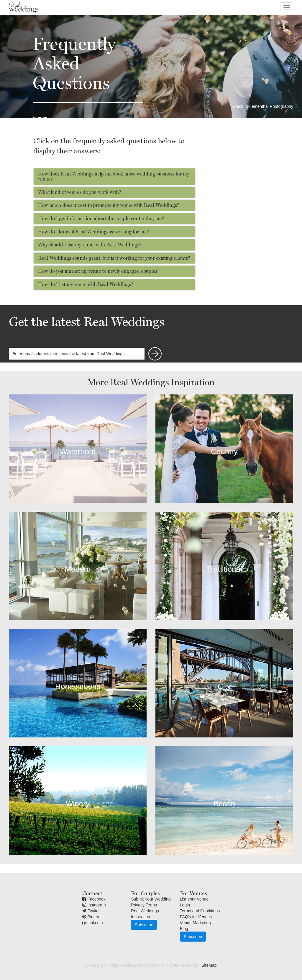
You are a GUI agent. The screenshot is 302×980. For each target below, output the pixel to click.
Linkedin (93, 923)
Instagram (94, 905)
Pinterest (93, 917)
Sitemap (209, 965)
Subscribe (144, 925)
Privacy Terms (144, 905)
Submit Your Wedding (151, 899)
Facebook (94, 899)
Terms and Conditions (200, 911)
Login (185, 905)
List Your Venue (194, 899)
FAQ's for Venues (196, 917)
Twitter (91, 911)
